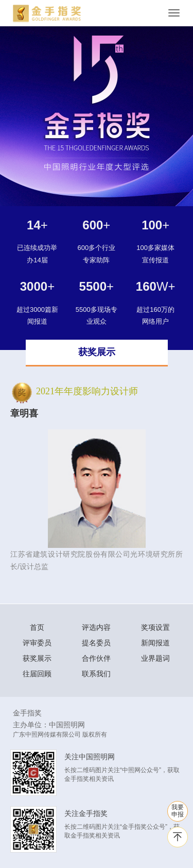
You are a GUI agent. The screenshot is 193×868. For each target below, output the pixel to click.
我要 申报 (178, 811)
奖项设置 (155, 627)
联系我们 (96, 674)
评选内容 (96, 627)
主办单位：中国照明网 (49, 725)
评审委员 (37, 643)
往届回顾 (37, 674)
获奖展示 (37, 658)
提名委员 (96, 643)
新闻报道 (155, 643)
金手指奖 (27, 713)
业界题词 (155, 658)
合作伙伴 (96, 658)
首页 (37, 627)
